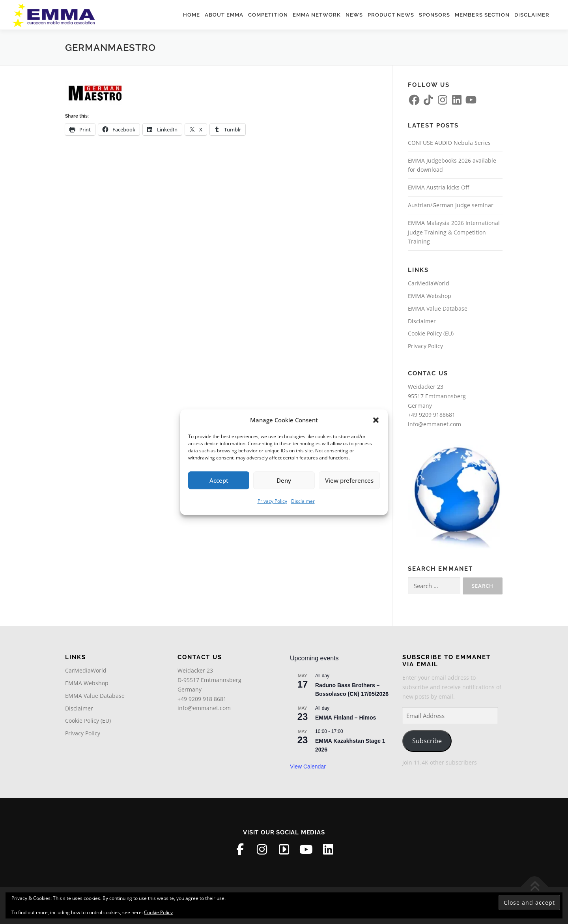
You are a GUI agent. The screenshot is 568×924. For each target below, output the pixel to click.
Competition (268, 15)
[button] (376, 420)
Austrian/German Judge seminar (451, 205)
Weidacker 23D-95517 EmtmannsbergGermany (209, 680)
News (354, 15)
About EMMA (224, 15)
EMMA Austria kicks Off (438, 187)
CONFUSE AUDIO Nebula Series (449, 143)
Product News (391, 15)
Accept (219, 480)
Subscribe (427, 741)
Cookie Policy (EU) (431, 333)
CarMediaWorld (429, 283)
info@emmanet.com (434, 424)
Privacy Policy (272, 501)
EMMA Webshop (430, 296)
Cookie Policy (158, 912)
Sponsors (434, 15)
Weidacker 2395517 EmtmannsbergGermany (437, 396)
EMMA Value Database (438, 308)
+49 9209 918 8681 (202, 699)
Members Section (482, 15)
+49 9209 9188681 (432, 415)
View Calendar (308, 767)
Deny (284, 480)
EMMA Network (317, 15)
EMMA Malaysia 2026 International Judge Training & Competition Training (454, 232)
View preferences (349, 480)
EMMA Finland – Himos (346, 718)
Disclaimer (303, 501)
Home (192, 15)
